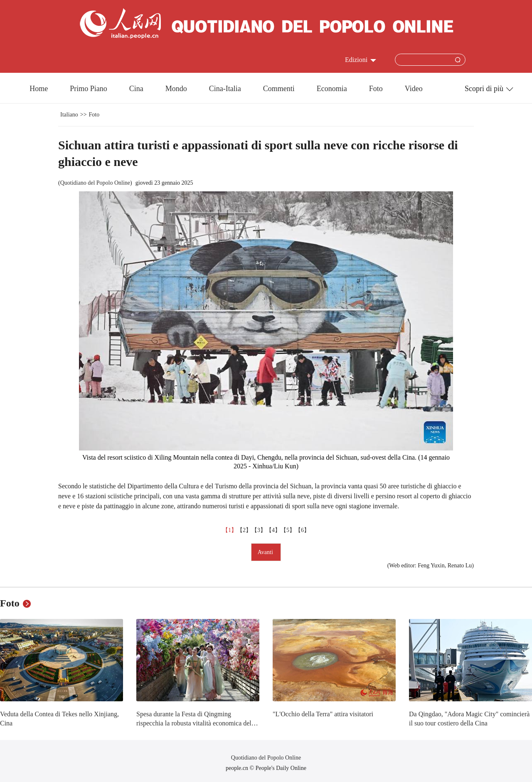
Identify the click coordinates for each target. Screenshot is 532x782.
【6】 (302, 530)
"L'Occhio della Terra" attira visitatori (323, 714)
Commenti (279, 89)
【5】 (288, 530)
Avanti (266, 552)
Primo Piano (89, 89)
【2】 (244, 530)
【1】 (230, 530)
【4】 (273, 530)
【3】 (259, 530)
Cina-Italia (225, 89)
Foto (376, 89)
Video (414, 89)
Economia (332, 89)
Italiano (69, 115)
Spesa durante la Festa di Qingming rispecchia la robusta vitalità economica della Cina (196, 723)
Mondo (176, 89)
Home (39, 89)
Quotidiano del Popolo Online (95, 183)
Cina (136, 89)
